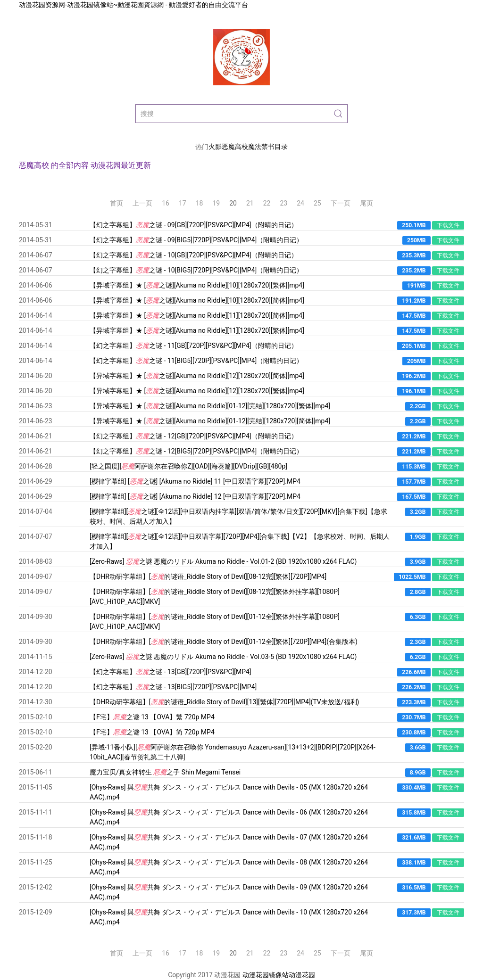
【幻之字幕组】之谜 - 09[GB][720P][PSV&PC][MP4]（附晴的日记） (194, 225)
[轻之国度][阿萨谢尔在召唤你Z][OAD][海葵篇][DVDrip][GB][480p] (188, 466)
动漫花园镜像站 (266, 975)
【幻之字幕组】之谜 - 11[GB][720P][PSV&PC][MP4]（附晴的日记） (194, 346)
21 (250, 203)
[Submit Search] (338, 114)
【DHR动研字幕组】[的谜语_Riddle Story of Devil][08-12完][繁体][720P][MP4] (208, 576)
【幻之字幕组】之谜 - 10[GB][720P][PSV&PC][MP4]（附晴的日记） (194, 255)
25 (317, 203)
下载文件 (448, 225)
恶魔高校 (235, 147)
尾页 (366, 203)
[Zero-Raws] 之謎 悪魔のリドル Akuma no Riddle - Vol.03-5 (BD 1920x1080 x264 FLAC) (223, 657)
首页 (117, 203)
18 (200, 203)
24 (300, 203)
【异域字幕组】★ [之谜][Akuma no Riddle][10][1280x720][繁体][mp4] (197, 285)
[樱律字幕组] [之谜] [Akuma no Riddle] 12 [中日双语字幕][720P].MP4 (195, 496)
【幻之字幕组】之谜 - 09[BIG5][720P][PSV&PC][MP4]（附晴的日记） (196, 240)
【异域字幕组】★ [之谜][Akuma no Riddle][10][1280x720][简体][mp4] (197, 300)
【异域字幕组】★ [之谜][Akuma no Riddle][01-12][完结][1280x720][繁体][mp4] (210, 406)
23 (284, 203)
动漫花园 (302, 975)
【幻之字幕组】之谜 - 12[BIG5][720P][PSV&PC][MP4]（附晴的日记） (196, 451)
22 (267, 203)
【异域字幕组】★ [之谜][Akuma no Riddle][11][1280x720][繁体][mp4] (197, 330)
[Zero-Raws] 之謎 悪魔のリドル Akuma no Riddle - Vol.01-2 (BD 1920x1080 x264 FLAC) (223, 561)
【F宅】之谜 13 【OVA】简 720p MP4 (152, 732)
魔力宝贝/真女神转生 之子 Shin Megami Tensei (165, 772)
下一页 (341, 203)
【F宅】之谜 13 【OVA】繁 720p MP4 (152, 717)
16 (166, 203)
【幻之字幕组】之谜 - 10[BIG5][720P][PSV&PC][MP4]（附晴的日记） (196, 270)
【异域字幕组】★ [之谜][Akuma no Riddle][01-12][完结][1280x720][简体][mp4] (210, 421)
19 (217, 203)
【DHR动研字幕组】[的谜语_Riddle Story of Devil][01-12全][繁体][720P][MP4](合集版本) (224, 642)
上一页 (142, 203)
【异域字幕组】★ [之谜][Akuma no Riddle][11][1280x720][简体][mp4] (197, 315)
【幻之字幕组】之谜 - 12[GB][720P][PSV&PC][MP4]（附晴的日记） (194, 436)
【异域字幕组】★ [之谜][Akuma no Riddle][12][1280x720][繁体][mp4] (197, 391)
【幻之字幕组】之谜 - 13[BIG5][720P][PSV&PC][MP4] (173, 687)
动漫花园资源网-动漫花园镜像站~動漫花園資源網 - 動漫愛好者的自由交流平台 (133, 5)
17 (183, 203)
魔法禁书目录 (268, 147)
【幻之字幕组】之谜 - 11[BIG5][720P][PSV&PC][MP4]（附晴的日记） (196, 361)
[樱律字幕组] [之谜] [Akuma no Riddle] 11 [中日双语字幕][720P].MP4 (195, 481)
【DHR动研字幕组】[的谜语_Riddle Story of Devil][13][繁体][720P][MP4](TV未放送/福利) (224, 702)
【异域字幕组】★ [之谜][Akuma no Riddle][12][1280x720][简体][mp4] (197, 376)
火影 (215, 147)
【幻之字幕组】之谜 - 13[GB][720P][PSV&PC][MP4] (171, 672)
